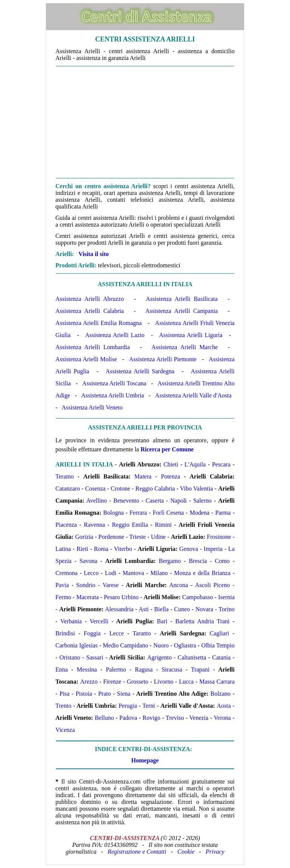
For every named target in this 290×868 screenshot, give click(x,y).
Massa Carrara (217, 682)
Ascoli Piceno (212, 585)
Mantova (133, 573)
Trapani (200, 669)
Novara (204, 609)
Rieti (83, 549)
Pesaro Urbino (121, 597)
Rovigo (152, 718)
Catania (221, 657)
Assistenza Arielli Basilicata (182, 299)
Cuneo (182, 609)
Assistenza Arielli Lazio (115, 335)
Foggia (92, 633)
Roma (101, 549)
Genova (189, 549)
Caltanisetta (192, 657)
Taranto (142, 633)
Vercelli (99, 621)
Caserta (155, 501)
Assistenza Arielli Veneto (92, 407)
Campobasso (198, 597)
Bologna (113, 513)
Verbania (71, 621)
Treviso (175, 718)
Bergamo (170, 561)
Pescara (221, 464)
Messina (87, 669)
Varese (111, 585)
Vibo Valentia (197, 488)
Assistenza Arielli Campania (182, 311)
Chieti (171, 464)
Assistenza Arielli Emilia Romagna (99, 323)
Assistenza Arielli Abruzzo (90, 299)
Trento (63, 706)
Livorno (164, 682)
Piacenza (66, 525)
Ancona (179, 585)
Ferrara (138, 513)
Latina (63, 549)
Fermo (63, 597)
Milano (159, 573)
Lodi (111, 573)
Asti (144, 609)
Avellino (96, 501)
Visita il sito (94, 254)
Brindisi (65, 633)
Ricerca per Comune (167, 449)
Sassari (95, 657)
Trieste (137, 537)
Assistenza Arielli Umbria (113, 395)
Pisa (65, 694)
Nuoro (161, 645)
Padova (128, 718)
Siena (124, 694)
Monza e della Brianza (202, 573)
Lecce (117, 633)
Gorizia (84, 537)
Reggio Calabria (155, 488)
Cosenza (95, 488)
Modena (199, 513)
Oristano (70, 657)
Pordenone (111, 537)
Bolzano (220, 694)
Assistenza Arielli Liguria (191, 335)
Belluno (104, 718)
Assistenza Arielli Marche (185, 347)
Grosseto (138, 682)
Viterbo (123, 549)
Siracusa (172, 669)
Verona (222, 718)
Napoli (179, 501)
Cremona (67, 573)
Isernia (227, 597)
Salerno (203, 501)
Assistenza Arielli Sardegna (140, 371)
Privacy (215, 852)
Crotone (120, 488)
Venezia (199, 718)
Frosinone (219, 537)
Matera (143, 476)
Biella (161, 609)
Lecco (91, 573)
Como (222, 561)
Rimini (163, 525)
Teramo (65, 476)
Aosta (224, 706)
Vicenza (65, 730)
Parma (223, 513)
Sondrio (86, 585)
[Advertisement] (145, 122)
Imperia (213, 549)
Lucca (186, 682)
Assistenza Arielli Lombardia (93, 347)
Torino (227, 609)
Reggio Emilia (130, 525)
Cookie (186, 852)
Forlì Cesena (168, 513)
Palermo (116, 669)
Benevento (126, 501)
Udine (158, 537)
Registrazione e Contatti (137, 852)
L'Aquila (195, 464)
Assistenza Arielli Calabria (90, 311)
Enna (62, 669)
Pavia (62, 585)
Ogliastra (185, 645)
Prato (105, 694)
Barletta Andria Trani (202, 621)
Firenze (112, 682)
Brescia (198, 561)
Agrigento (160, 657)
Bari (162, 621)
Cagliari (219, 633)
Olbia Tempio (218, 645)
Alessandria (119, 609)
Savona (88, 561)
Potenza (170, 476)
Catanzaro (68, 488)
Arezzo (89, 682)
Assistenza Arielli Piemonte (163, 359)
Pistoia (84, 694)
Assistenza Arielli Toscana (114, 383)
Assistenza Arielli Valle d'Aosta (193, 395)
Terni (149, 706)
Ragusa (144, 669)
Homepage (145, 760)
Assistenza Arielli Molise (86, 359)
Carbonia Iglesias (77, 645)
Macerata (88, 597)
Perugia (128, 706)
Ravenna (94, 525)
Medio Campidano (125, 645)
